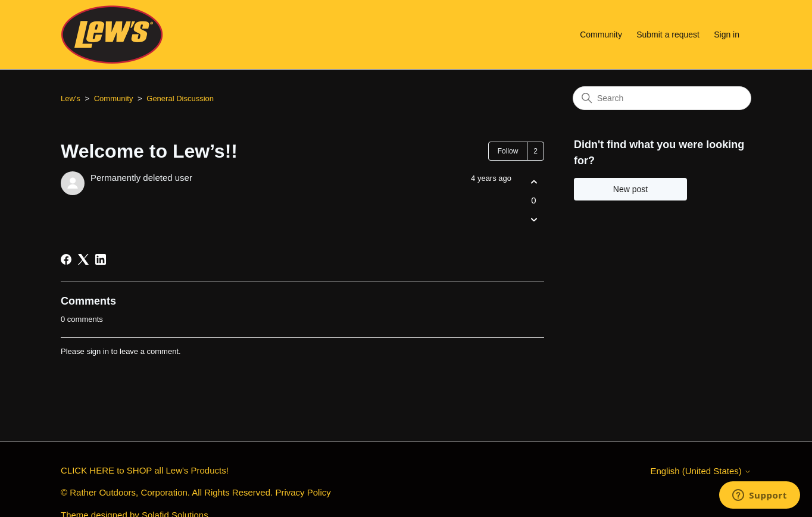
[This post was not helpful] (534, 220)
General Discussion (180, 98)
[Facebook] (66, 259)
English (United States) (701, 471)
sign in (98, 351)
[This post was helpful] (534, 182)
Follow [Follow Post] (508, 151)
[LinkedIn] (101, 259)
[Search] (662, 98)
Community (601, 35)
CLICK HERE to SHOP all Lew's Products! (145, 470)
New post (630, 189)
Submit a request (668, 35)
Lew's (71, 98)
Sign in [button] (727, 35)
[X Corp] (83, 259)
